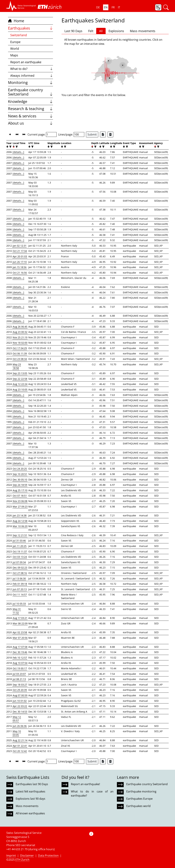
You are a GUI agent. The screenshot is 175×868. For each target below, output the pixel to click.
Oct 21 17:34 (20, 251)
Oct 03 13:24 (20, 557)
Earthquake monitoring (141, 791)
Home (16, 21)
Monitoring (31, 82)
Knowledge (31, 101)
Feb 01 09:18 (20, 584)
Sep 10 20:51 (20, 474)
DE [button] (98, 7)
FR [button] (113, 7)
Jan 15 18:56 (20, 267)
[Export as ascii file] (110, 134)
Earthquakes (31, 28)
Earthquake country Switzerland (31, 92)
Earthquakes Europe (139, 799)
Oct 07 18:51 (20, 496)
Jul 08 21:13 (19, 679)
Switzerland (19, 35)
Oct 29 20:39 (20, 690)
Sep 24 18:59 (20, 485)
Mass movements (143, 31)
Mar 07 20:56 (20, 638)
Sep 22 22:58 (20, 379)
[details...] (18, 152)
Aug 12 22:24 (20, 384)
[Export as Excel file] (103, 134)
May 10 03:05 (17, 733)
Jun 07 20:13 (20, 589)
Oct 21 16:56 (20, 273)
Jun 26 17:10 (20, 262)
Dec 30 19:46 (20, 652)
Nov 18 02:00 (20, 343)
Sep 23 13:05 (20, 373)
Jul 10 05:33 (19, 604)
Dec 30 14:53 (20, 712)
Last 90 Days (73, 31)
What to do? (32, 69)
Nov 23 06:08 (20, 501)
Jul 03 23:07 (19, 674)
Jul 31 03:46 (19, 541)
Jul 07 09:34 (19, 562)
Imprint (11, 856)
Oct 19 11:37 (20, 551)
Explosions (116, 31)
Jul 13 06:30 (19, 578)
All (101, 31)
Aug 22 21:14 (20, 740)
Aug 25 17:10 (20, 490)
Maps (14, 55)
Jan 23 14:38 (20, 515)
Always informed (32, 76)
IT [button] (119, 7)
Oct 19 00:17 (20, 668)
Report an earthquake (26, 62)
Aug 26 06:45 (20, 327)
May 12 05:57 (17, 719)
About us (31, 123)
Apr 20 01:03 (20, 256)
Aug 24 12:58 (20, 521)
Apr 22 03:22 (20, 706)
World (15, 49)
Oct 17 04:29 (20, 348)
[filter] (10, 147)
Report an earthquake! (85, 784)
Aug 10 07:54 (20, 663)
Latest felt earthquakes (31, 791)
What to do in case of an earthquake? (92, 794)
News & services (31, 116)
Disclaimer (27, 856)
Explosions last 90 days (31, 799)
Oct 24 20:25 (20, 469)
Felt (91, 31)
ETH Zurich (22, 860)
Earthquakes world (138, 806)
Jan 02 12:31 (20, 246)
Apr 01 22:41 (20, 746)
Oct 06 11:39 (20, 353)
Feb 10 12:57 (20, 658)
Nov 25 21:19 (20, 337)
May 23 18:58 (17, 366)
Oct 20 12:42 (20, 751)
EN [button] (106, 7)
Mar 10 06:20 (20, 526)
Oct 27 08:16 (20, 573)
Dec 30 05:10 (20, 480)
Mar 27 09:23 (20, 507)
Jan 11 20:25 (20, 546)
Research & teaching (31, 109)
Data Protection (48, 856)
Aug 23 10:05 (20, 389)
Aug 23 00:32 (20, 332)
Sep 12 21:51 (20, 535)
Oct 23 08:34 (20, 359)
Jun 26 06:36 (20, 726)
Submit (92, 134)
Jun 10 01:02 (20, 701)
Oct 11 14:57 (20, 595)
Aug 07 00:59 (20, 695)
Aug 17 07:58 (20, 647)
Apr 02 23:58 (20, 632)
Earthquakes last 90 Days (32, 784)
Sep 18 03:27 (20, 685)
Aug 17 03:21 (20, 618)
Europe (15, 42)
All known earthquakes (30, 813)
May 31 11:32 (17, 611)
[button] (21, 6)
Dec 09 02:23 (20, 568)
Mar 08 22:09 (20, 623)
